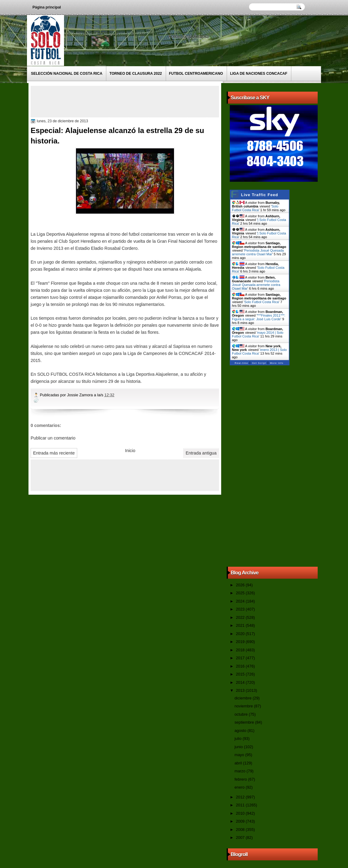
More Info (277, 363)
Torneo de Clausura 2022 (136, 74)
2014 (241, 682)
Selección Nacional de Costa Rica (67, 74)
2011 (241, 805)
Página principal (47, 7)
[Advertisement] (144, 101)
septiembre (245, 722)
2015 (241, 674)
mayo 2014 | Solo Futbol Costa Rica (258, 334)
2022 (241, 617)
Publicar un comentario (53, 438)
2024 (241, 601)
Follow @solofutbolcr (189, 36)
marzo (240, 771)
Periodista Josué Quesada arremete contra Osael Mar (258, 252)
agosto (241, 731)
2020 (241, 634)
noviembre (244, 706)
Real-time (241, 363)
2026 (241, 585)
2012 (241, 797)
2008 (241, 830)
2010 (241, 813)
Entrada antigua (201, 453)
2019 (241, 642)
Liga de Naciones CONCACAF (259, 74)
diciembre (243, 698)
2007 (241, 838)
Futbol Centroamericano (196, 74)
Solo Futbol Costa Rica (255, 208)
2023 (241, 609)
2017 (241, 658)
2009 (241, 821)
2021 (241, 625)
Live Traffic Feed (260, 195)
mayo (240, 755)
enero (240, 787)
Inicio (130, 451)
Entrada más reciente (54, 453)
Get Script (259, 363)
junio (239, 747)
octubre (241, 714)
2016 (241, 666)
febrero (241, 779)
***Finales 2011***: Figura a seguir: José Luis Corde (259, 317)
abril (239, 763)
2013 (241, 690)
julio (238, 739)
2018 (241, 650)
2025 (241, 593)
